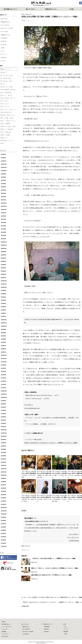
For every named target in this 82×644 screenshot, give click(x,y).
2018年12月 (4, 320)
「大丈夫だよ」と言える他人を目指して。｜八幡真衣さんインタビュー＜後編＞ (54, 558)
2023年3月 (3, 154)
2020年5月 (3, 265)
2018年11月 (4, 323)
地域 (12, 118)
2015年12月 (4, 430)
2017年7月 (3, 368)
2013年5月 (3, 530)
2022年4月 (3, 190)
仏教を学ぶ (4, 41)
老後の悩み (9, 132)
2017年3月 (3, 381)
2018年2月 (3, 349)
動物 (7, 118)
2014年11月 (4, 472)
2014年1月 (3, 504)
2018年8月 (3, 333)
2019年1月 (3, 316)
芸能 (53, 319)
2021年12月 (4, 203)
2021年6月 (3, 223)
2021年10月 (4, 210)
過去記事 (4, 58)
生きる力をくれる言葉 (7, 28)
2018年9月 (3, 329)
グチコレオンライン (6, 107)
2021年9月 (3, 213)
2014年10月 (4, 475)
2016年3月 (3, 420)
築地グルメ (4, 129)
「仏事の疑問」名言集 (6, 78)
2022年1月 (3, 200)
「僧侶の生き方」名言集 (7, 81)
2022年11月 (4, 167)
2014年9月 (3, 478)
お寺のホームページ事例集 (7, 87)
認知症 (3, 135)
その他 (3, 61)
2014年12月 (4, 469)
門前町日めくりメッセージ (7, 141)
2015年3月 (3, 459)
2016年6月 (3, 410)
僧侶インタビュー (27, 20)
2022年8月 (3, 177)
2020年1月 (3, 278)
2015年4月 (3, 456)
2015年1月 (3, 465)
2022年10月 (4, 171)
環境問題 (8, 124)
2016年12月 (4, 391)
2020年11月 (4, 245)
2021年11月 (4, 206)
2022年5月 (3, 187)
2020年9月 (3, 252)
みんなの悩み (5, 32)
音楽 (3, 143)
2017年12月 (4, 355)
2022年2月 (3, 197)
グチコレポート (5, 109)
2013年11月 (4, 511)
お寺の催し (4, 45)
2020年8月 (3, 255)
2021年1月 (3, 239)
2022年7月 (3, 180)
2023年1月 (3, 161)
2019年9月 (3, 291)
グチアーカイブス (5, 104)
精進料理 (11, 129)
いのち (3, 84)
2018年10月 (4, 326)
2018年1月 (3, 352)
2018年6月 (3, 339)
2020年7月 (3, 258)
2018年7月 (3, 336)
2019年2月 (3, 313)
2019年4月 (3, 307)
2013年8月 (3, 521)
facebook (81, 3)
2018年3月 (3, 346)
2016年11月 (4, 394)
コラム (3, 51)
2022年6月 (3, 184)
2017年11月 (4, 359)
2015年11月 (4, 433)
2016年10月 (4, 397)
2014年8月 (3, 482)
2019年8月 (3, 294)
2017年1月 (3, 388)
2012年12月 (4, 546)
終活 (3, 132)
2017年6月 (3, 372)
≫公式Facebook (74, 541)
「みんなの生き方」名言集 (7, 75)
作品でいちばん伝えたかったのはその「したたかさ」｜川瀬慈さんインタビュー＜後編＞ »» (52, 602)
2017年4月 (3, 378)
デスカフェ (13, 109)
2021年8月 (3, 216)
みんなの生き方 (6, 25)
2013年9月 (3, 517)
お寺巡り (14, 90)
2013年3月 (3, 537)
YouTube (4, 73)
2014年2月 (3, 501)
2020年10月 (4, 248)
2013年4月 (3, 534)
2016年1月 (3, 427)
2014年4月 (3, 495)
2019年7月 (3, 297)
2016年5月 (3, 414)
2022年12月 (4, 164)
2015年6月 (3, 449)
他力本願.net (41, 4)
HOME (23, 14)
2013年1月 (3, 543)
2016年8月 (3, 404)
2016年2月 (3, 423)
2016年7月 (3, 407)
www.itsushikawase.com (32, 408)
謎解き (9, 135)
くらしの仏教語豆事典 (6, 92)
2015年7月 (3, 446)
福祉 (15, 126)
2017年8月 (3, 365)
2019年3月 (3, 310)
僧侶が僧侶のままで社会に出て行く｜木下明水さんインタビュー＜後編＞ (52, 575)
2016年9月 (3, 401)
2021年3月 (3, 232)
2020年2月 (3, 274)
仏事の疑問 (4, 38)
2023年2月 (3, 158)
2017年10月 (4, 362)
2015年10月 (4, 436)
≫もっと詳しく (74, 534)
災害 (3, 124)
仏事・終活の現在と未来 (7, 112)
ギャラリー (4, 54)
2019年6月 (3, 300)
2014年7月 (3, 485)
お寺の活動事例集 (5, 90)
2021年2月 (3, 235)
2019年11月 (4, 284)
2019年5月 (3, 304)
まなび (11, 95)
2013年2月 (3, 540)
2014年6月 (3, 488)
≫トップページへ (73, 537)
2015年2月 (3, 462)
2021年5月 (3, 226)
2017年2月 (3, 385)
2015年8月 (3, 443)
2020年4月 (3, 268)
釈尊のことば (5, 138)
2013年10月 (4, 514)
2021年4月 (3, 229)
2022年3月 (3, 193)
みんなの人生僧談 (5, 98)
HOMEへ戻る (25, 606)
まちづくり (4, 95)
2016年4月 (3, 417)
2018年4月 (3, 342)
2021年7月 (3, 219)
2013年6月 (3, 527)
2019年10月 (4, 287)
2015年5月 (3, 453)
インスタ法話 (5, 101)
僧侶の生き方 (28, 14)
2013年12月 (4, 508)
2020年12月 (4, 242)
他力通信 (4, 115)
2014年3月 (3, 498)
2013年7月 (3, 524)
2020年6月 (3, 261)
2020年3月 (3, 271)
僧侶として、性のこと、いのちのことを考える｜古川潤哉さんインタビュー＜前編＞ (55, 568)
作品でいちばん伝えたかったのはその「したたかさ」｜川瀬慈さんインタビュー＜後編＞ (51, 443)
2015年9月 (3, 440)
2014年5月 (3, 491)
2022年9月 (3, 174)
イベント (14, 98)
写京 (3, 118)
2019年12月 (4, 281)
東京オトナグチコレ (11, 121)
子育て (3, 121)
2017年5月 (3, 375)
